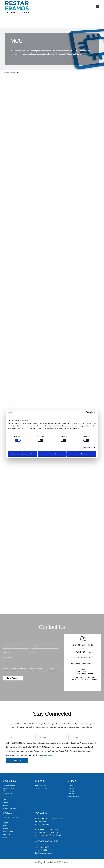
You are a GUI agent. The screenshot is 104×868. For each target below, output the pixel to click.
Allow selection (52, 454)
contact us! (86, 54)
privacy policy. (47, 755)
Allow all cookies (82, 454)
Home (5, 72)
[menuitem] (40, 862)
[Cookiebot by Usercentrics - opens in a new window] (87, 413)
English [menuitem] (42, 862)
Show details (88, 448)
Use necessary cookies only (22, 454)
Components (12, 72)
